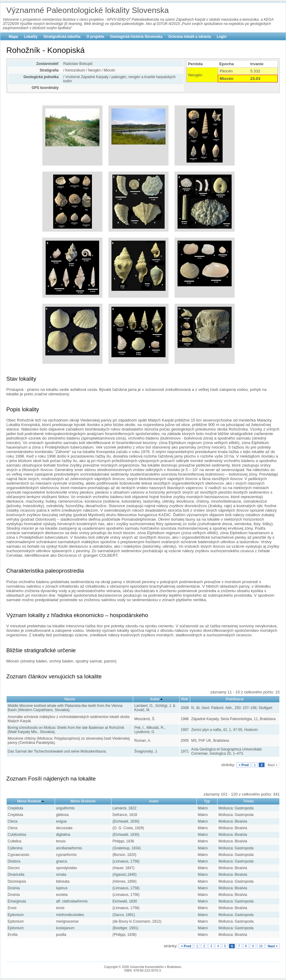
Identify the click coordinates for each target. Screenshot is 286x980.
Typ (207, 801)
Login (222, 37)
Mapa (13, 37)
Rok (185, 699)
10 (261, 946)
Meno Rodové (29, 801)
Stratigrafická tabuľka (62, 37)
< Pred (244, 765)
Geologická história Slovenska (136, 37)
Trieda (248, 801)
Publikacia (235, 699)
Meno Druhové (83, 801)
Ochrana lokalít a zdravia (189, 37)
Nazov (70, 699)
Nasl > (273, 765)
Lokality (30, 37)
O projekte (95, 37)
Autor (155, 699)
